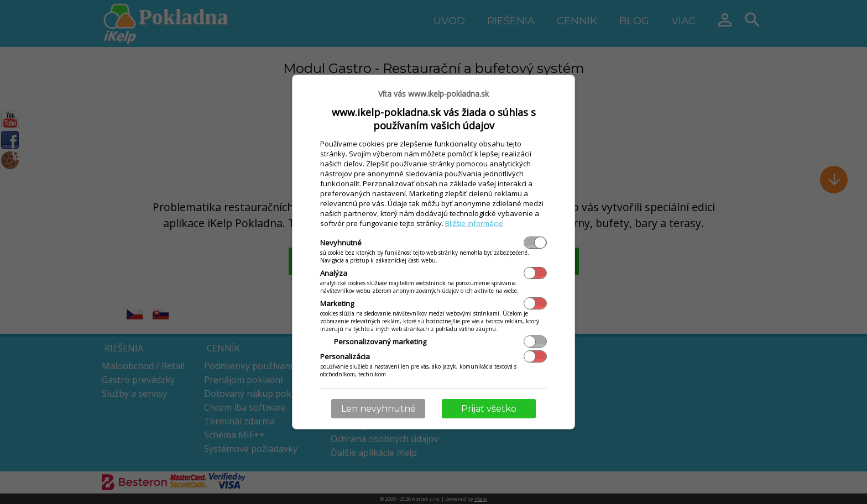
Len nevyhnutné (378, 409)
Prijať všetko (489, 409)
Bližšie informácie (474, 223)
